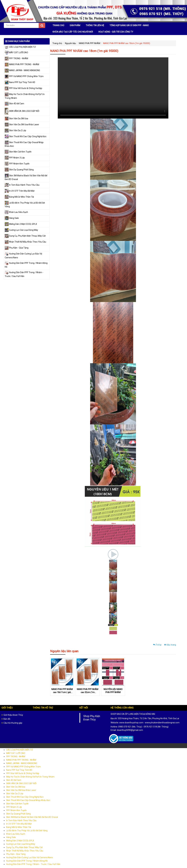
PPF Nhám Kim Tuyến (17, 164)
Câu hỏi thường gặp (13, 723)
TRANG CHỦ (58, 25)
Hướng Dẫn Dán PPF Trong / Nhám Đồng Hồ (27, 861)
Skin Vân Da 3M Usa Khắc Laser (22, 124)
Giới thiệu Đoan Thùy (13, 716)
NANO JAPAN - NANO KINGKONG (22, 70)
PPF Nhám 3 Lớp (15, 158)
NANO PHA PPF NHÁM (90, 43)
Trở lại (157, 645)
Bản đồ (7, 720)
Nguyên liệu (70, 43)
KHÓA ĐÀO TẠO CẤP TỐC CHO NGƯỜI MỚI (73, 32)
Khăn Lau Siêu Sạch (16, 212)
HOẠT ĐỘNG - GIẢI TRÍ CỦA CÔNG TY (116, 32)
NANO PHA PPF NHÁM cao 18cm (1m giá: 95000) (127, 43)
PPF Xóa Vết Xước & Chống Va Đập (23, 88)
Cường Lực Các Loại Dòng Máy (21, 230)
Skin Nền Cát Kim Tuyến (18, 152)
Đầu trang (170, 645)
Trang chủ (57, 43)
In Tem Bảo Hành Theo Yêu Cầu (22, 185)
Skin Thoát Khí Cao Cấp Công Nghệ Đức (26, 136)
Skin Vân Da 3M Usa (16, 119)
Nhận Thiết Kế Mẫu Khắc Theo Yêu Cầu (25, 242)
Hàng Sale (12, 218)
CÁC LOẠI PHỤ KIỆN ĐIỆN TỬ (20, 47)
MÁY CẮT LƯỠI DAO (16, 52)
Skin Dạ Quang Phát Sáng (19, 170)
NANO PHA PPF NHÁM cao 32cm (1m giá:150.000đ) (88, 693)
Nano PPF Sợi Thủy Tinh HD (20, 82)
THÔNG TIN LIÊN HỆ (95, 25)
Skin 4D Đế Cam (14, 104)
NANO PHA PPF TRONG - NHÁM (22, 64)
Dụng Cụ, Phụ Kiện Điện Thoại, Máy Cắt (25, 236)
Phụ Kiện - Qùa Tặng (17, 248)
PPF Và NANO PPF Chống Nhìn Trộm (24, 76)
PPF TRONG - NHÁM (16, 58)
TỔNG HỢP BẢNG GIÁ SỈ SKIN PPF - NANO (129, 25)
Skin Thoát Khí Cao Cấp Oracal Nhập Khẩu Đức (28, 801)
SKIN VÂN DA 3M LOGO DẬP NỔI (22, 111)
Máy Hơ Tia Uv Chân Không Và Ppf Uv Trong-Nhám (30, 777)
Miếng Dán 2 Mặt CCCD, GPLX (21, 224)
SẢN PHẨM (75, 25)
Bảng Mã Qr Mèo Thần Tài (19, 197)
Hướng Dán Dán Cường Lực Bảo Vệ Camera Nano (29, 858)
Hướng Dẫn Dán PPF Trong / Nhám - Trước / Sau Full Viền (33, 865)
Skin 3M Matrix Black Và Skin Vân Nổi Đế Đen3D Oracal (32, 818)
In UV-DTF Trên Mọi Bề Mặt (20, 191)
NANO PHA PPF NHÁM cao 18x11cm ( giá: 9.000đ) (62, 693)
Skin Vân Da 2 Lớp (15, 130)
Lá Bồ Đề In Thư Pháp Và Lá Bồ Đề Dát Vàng (27, 831)
